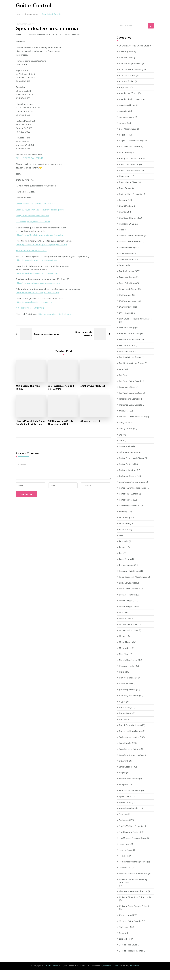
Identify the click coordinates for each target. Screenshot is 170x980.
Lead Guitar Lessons (129, 592)
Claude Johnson (127, 251)
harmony (123, 515)
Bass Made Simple (128, 132)
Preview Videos (127, 687)
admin (19, 35)
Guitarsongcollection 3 (130, 509)
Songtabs (124, 788)
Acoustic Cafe (126, 61)
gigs (121, 437)
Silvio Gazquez (126, 770)
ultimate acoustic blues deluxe (134, 877)
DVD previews (126, 310)
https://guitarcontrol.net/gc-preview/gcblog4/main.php (42, 245)
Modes (122, 639)
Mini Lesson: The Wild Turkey (28, 387)
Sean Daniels (125, 746)
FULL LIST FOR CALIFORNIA (30, 158)
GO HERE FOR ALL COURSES (30, 308)
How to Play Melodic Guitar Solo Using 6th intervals (28, 424)
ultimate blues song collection (134, 894)
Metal (122, 615)
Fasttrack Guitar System (131, 396)
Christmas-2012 (127, 227)
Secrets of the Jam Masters (132, 758)
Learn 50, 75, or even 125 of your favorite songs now (41, 210)
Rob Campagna (126, 710)
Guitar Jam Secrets (128, 479)
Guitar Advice (126, 449)
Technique (124, 823)
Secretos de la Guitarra (130, 752)
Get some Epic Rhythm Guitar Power (34, 222)
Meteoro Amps (126, 621)
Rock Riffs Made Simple (131, 728)
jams (121, 538)
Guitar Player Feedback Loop (133, 491)
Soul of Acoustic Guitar (130, 794)
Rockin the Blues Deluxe (131, 734)
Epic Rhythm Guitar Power (132, 366)
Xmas (122, 936)
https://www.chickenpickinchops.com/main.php (38, 293)
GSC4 (122, 443)
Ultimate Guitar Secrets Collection (136, 909)
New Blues (124, 657)
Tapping (123, 817)
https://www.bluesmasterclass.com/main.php (37, 273)
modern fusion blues (129, 633)
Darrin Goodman (127, 274)
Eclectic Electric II (128, 348)
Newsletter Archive (25, 24)
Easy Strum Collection (130, 337)
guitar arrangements (129, 455)
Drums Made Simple (129, 292)
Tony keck (124, 859)
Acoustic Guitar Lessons (131, 72)
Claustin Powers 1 (128, 256)
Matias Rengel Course (130, 610)
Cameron (123, 203)
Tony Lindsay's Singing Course (134, 865)
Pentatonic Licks (127, 669)
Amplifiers (124, 114)
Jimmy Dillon (125, 562)
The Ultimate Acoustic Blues (133, 841)
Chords (123, 215)
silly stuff (124, 764)
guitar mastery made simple (133, 485)
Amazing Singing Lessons (131, 102)
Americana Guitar (128, 108)
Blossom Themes (111, 969)
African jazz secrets (91, 421)
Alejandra (124, 90)
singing (123, 776)
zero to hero (125, 942)
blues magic (125, 179)
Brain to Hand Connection (132, 197)
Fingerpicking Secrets (130, 402)
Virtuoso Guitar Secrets (131, 924)
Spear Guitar (125, 799)
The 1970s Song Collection (132, 829)
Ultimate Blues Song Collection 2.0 (136, 900)
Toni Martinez (126, 853)
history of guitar (127, 521)
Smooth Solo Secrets (129, 782)
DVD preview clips (128, 304)
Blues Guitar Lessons (129, 173)
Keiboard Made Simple (130, 574)
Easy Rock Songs (127, 331)
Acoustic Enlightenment (131, 67)
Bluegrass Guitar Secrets (131, 162)
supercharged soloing (130, 811)
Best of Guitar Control (130, 150)
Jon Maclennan (126, 568)
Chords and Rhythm (129, 221)
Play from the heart (129, 681)
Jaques (122, 550)
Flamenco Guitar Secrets (131, 408)
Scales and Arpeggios (130, 740)
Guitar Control (34, 6)
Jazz (121, 556)
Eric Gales (124, 378)
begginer (123, 138)
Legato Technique (128, 598)
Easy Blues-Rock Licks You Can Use (136, 322)
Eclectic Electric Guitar (130, 343)
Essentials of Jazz (127, 390)
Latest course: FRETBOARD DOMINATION (37, 204)
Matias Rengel (126, 604)
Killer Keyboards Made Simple (134, 580)
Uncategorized (126, 918)
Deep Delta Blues (128, 286)
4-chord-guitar (126, 55)
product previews (128, 693)
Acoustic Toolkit (127, 84)
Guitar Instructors (128, 473)
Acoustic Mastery (128, 78)
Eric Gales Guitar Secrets (131, 384)
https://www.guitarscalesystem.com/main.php (38, 260)
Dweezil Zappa (126, 316)
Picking (123, 675)
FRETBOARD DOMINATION (133, 420)
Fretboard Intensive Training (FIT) (32, 250)
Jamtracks (124, 544)
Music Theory (126, 645)
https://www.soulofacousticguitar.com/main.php (39, 283)
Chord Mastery (126, 209)
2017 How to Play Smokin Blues (135, 46)
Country (123, 268)
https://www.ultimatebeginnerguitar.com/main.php (40, 235)
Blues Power (125, 191)
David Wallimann (127, 280)
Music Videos (125, 651)
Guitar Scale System (129, 497)
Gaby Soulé (125, 426)
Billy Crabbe (125, 156)
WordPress (134, 969)
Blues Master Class (128, 185)
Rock (121, 722)
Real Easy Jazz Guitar (129, 699)
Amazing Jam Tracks (129, 96)
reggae (123, 704)
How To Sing (125, 527)
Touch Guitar (125, 871)
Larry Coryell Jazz (128, 586)
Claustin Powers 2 (128, 262)
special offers (125, 805)
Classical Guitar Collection (132, 239)
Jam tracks (124, 532)
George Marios (126, 432)
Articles (123, 126)
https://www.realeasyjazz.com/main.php (35, 302)
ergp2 (122, 372)
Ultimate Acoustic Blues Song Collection (134, 884)
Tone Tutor (125, 847)
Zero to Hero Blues (129, 948)
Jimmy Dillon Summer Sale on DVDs (34, 216)
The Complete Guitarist (131, 835)
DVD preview (126, 298)
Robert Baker (126, 716)
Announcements (127, 120)
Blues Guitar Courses (129, 167)
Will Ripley (125, 930)
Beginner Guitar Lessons (131, 144)
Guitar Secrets (126, 503)
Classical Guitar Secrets (131, 245)
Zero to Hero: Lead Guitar (132, 954)
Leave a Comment (72, 35)
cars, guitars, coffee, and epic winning (61, 387)
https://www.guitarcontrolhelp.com (55, 314)
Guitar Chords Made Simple (133, 461)
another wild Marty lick (93, 386)
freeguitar (124, 414)
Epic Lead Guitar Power (131, 360)
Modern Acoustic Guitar (131, 627)
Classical (123, 233)
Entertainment (126, 354)
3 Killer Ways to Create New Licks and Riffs (61, 423)
